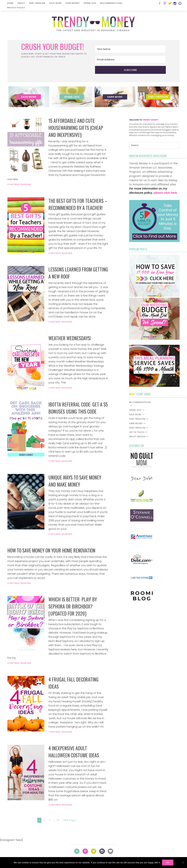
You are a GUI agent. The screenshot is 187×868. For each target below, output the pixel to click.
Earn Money (73, 3)
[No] (183, 863)
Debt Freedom (37, 3)
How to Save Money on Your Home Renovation (51, 550)
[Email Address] (130, 59)
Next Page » (70, 820)
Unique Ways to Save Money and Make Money (75, 481)
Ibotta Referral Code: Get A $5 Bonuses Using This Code (78, 408)
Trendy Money (93, 24)
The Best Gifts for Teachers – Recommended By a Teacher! (78, 204)
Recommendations (111, 3)
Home (10, 3)
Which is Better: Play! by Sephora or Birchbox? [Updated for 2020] (73, 606)
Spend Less (90, 3)
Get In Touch (137, 432)
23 (58, 820)
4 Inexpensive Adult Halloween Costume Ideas (74, 752)
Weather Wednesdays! (70, 338)
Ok (168, 863)
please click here (165, 193)
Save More (55, 3)
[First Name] (130, 49)
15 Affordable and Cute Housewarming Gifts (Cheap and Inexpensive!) (76, 128)
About (21, 3)
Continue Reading (19, 184)
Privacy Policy (16, 8)
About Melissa (137, 437)
